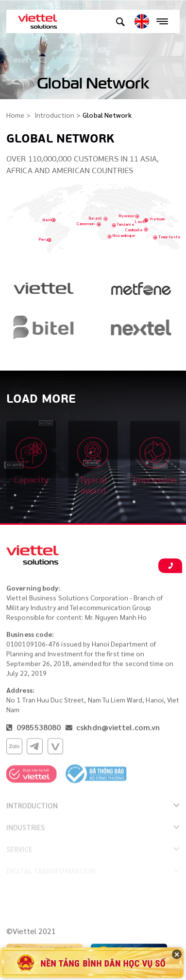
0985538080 (38, 729)
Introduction (54, 115)
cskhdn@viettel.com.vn (118, 729)
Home (15, 115)
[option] (44, 292)
